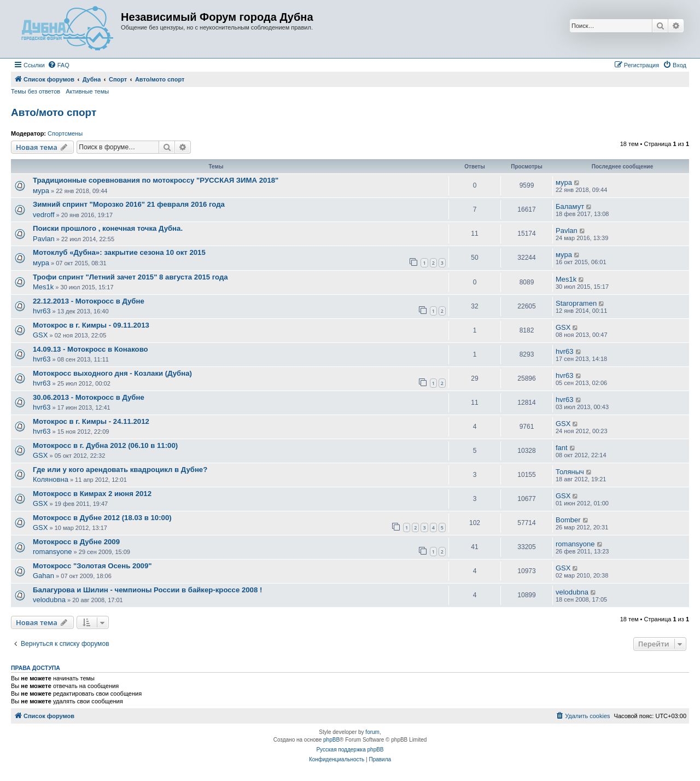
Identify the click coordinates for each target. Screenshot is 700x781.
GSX (40, 335)
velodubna (49, 600)
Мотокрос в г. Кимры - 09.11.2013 (91, 325)
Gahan (43, 576)
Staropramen (576, 303)
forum (372, 732)
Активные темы (87, 91)
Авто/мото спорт (54, 112)
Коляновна (51, 479)
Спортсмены (65, 133)
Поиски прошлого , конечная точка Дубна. (108, 228)
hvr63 (42, 311)
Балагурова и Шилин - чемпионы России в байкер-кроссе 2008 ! (147, 590)
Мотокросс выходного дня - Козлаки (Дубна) (112, 373)
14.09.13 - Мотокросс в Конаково (91, 349)
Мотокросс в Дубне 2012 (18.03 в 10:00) (102, 518)
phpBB (331, 740)
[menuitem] (59, 65)
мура (41, 191)
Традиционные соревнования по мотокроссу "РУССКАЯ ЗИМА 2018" (156, 180)
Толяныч (570, 472)
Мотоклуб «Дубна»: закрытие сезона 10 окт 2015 (119, 252)
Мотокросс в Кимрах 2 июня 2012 (92, 494)
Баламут (570, 206)
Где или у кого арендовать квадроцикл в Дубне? (120, 470)
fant (562, 448)
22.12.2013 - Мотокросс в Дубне (89, 301)
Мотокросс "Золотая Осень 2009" (92, 566)
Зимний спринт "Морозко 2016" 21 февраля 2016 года (129, 204)
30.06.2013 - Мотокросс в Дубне (89, 397)
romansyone (52, 552)
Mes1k (43, 287)
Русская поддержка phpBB (350, 750)
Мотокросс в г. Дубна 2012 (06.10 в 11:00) (105, 445)
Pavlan (44, 239)
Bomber (568, 520)
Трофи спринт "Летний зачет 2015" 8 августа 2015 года (130, 277)
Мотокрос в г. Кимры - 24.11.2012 (91, 421)
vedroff (44, 215)
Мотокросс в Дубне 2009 (76, 542)
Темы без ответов (36, 91)
